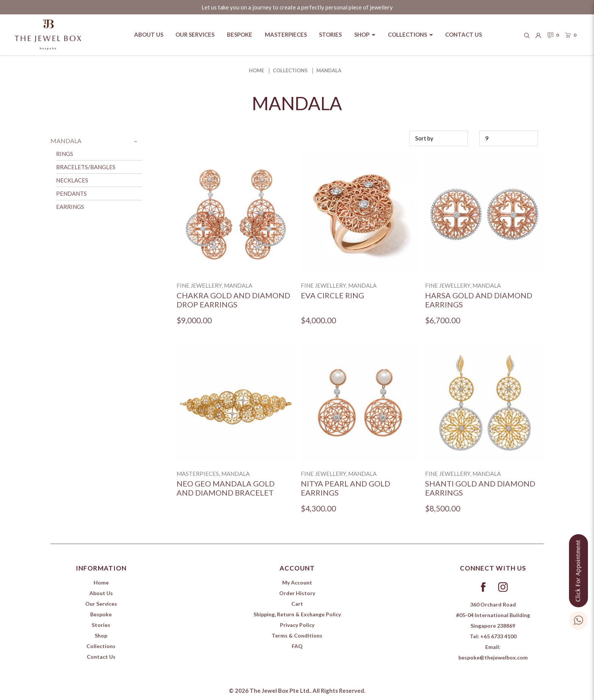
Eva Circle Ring (332, 295)
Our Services (101, 604)
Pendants (71, 193)
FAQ (297, 646)
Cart (297, 604)
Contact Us (101, 657)
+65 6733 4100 (498, 636)
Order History (297, 593)
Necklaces (72, 180)
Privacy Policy (297, 625)
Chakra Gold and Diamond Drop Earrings (233, 300)
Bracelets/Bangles (86, 167)
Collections (290, 70)
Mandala (329, 70)
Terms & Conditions (297, 635)
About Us (101, 593)
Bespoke (101, 614)
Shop (101, 635)
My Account (297, 582)
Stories (101, 625)
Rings (65, 154)
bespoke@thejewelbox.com (493, 657)
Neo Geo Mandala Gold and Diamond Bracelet (226, 488)
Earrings (70, 207)
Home (256, 70)
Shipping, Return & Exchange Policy (297, 614)
